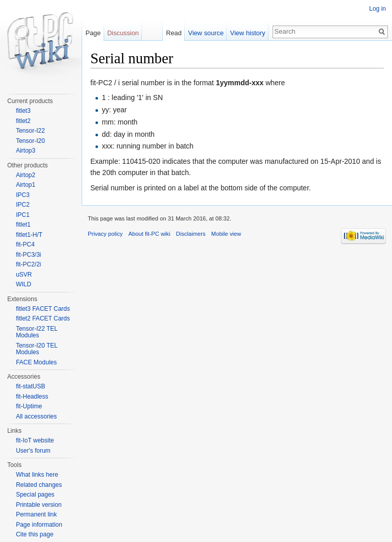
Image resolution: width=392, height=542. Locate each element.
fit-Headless (32, 397)
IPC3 (23, 195)
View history (248, 33)
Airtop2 (26, 175)
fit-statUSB (30, 386)
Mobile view (226, 234)
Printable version (39, 505)
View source (206, 33)
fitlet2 (23, 121)
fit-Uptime (29, 406)
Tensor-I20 (30, 141)
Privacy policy (105, 234)
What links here (37, 475)
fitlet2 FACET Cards (43, 318)
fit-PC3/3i (28, 255)
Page (93, 33)
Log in (377, 9)
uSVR (24, 275)
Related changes (39, 485)
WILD (23, 284)
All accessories (36, 416)
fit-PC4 (25, 244)
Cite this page (34, 534)
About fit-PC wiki (150, 234)
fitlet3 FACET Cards (43, 309)
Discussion (123, 33)
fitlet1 (23, 225)
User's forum (33, 451)
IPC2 (23, 205)
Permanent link (36, 514)
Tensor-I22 (30, 131)
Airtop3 (26, 151)
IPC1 (23, 215)
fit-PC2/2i (28, 264)
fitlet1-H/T (29, 235)
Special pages (35, 495)
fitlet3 (23, 111)
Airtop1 (26, 185)
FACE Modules (36, 362)
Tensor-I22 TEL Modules (36, 332)
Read (174, 33)
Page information (39, 525)
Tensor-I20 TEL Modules (36, 349)
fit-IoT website (35, 440)
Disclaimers (191, 234)
